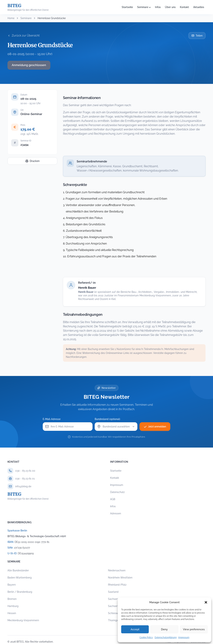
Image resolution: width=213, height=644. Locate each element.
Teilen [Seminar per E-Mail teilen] (197, 36)
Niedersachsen (117, 570)
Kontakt (184, 7)
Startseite (127, 7)
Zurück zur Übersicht (23, 36)
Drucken (32, 161)
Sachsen (113, 599)
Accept (135, 629)
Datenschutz (117, 492)
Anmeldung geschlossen (29, 65)
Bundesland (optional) (107, 419)
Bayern (12, 585)
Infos (158, 7)
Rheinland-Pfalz (117, 585)
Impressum (184, 637)
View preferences (194, 629)
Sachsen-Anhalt (117, 606)
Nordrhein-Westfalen (120, 578)
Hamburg (13, 606)
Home (11, 18)
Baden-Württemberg (20, 578)
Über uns (170, 7)
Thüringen (114, 620)
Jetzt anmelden (155, 427)
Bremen (12, 599)
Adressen (116, 513)
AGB (113, 499)
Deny (164, 629)
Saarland (113, 592)
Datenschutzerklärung (166, 637)
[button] (206, 602)
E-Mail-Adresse (52, 419)
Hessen (12, 613)
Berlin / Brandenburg (20, 592)
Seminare (143, 7)
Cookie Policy (146, 637)
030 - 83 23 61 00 (25, 471)
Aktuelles (199, 7)
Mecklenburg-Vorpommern (23, 620)
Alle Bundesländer (18, 570)
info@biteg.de (23, 486)
